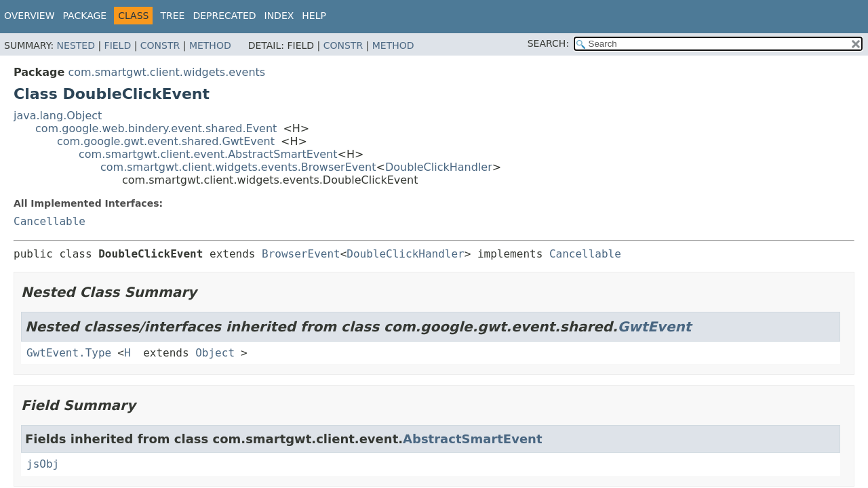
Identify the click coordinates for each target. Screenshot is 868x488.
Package (85, 16)
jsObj (43, 464)
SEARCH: (548, 43)
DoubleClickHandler (439, 167)
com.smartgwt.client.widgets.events (166, 72)
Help (314, 16)
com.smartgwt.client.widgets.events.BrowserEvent (238, 167)
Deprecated (224, 16)
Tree (172, 16)
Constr (160, 45)
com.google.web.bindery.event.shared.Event (156, 128)
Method (210, 45)
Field (118, 45)
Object (215, 353)
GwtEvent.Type (69, 353)
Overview (29, 16)
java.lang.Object (58, 116)
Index (279, 16)
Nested (76, 45)
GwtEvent (655, 327)
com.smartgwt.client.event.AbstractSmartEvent (208, 154)
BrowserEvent (301, 254)
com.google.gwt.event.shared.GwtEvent (166, 141)
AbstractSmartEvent (472, 439)
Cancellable (50, 221)
